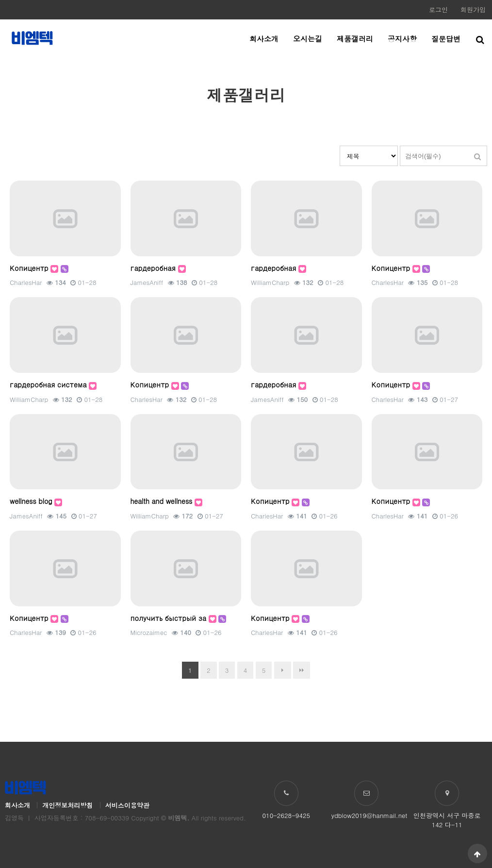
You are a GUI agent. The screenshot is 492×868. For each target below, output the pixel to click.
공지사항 (402, 39)
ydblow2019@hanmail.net (369, 815)
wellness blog (32, 501)
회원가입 (473, 9)
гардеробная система (49, 384)
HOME (439, 72)
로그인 (438, 9)
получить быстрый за (170, 618)
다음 (283, 670)
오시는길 (308, 39)
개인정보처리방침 (67, 805)
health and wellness (163, 501)
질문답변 (446, 39)
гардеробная (154, 268)
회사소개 (264, 39)
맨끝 (302, 670)
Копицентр (30, 268)
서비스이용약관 (127, 805)
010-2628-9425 (286, 815)
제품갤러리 (355, 39)
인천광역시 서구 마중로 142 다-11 (447, 820)
